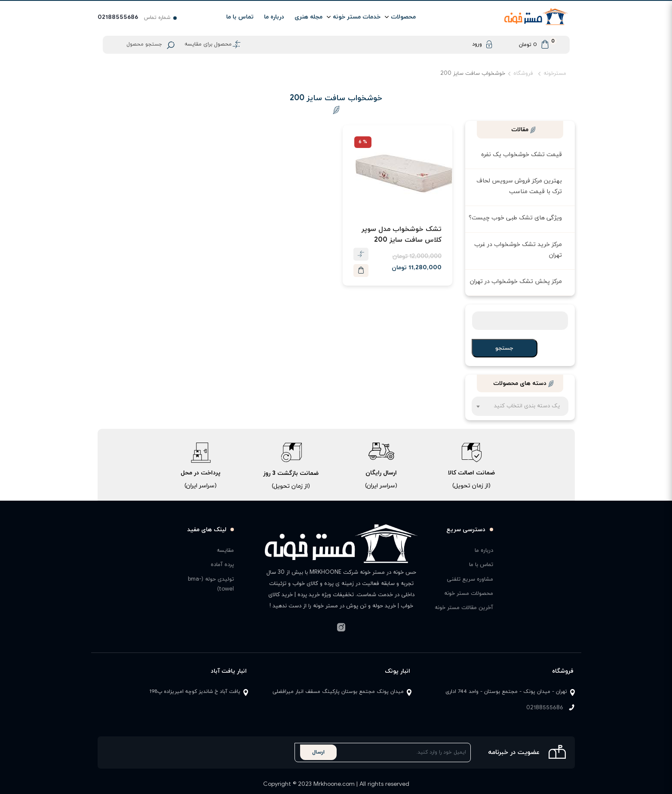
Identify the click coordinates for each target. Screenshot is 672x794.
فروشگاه (523, 74)
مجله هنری (308, 17)
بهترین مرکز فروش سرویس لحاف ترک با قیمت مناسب (519, 186)
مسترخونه (555, 74)
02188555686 (545, 708)
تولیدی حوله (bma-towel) (211, 584)
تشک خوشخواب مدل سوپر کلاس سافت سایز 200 (402, 235)
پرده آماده (222, 565)
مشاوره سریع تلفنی (470, 579)
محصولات (403, 17)
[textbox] (520, 411)
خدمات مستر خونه (357, 17)
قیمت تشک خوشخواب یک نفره (522, 155)
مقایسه (225, 551)
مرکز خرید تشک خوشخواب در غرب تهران (518, 250)
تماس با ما (240, 17)
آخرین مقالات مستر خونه (464, 608)
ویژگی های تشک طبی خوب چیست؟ (515, 218)
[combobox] (520, 406)
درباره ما (274, 17)
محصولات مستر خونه (469, 594)
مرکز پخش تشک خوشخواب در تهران (516, 282)
